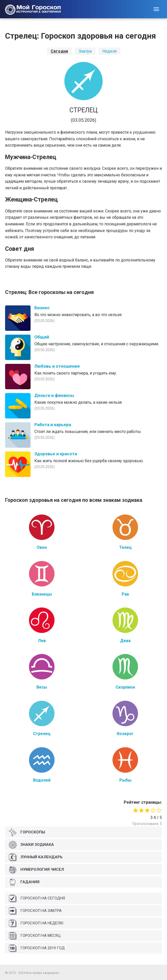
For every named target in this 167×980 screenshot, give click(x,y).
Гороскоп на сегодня (37, 898)
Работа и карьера (53, 425)
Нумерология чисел (36, 870)
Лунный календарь (36, 857)
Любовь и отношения (57, 366)
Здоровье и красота (56, 454)
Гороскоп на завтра (35, 911)
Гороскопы (27, 832)
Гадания (24, 882)
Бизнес (42, 308)
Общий (42, 337)
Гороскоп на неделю (36, 923)
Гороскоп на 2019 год (37, 948)
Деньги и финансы (54, 395)
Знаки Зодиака (31, 845)
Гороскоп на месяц (35, 936)
